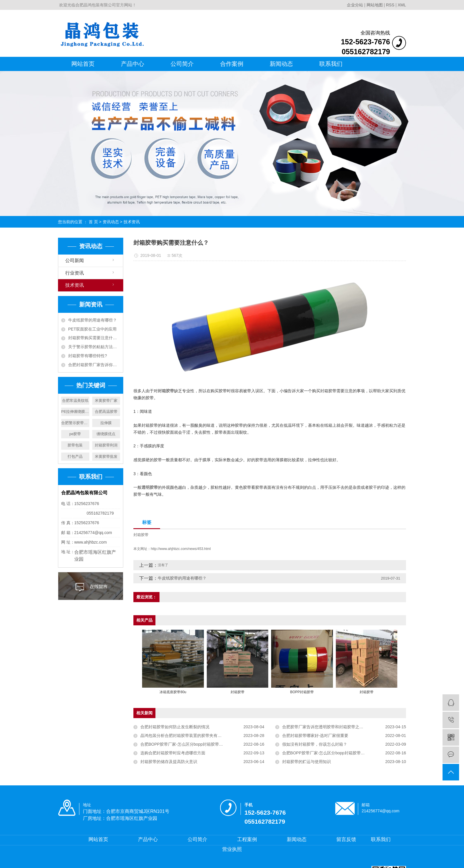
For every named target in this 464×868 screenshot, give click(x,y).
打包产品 (75, 456)
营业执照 (232, 849)
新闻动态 (281, 64)
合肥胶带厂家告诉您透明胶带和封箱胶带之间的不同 (329, 727)
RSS (390, 5)
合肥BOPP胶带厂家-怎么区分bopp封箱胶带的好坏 (186, 744)
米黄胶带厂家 (106, 401)
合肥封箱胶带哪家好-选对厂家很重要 (315, 736)
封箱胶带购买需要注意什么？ (94, 338)
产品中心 (133, 64)
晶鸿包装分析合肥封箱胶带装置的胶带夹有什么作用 (187, 736)
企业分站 (355, 5)
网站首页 (83, 64)
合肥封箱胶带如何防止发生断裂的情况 (175, 727)
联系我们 (331, 64)
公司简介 (182, 64)
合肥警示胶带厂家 (75, 423)
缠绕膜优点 (106, 434)
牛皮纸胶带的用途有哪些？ (93, 320)
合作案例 (232, 64)
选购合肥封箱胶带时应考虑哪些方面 (173, 753)
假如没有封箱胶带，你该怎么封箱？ (315, 744)
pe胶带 (75, 434)
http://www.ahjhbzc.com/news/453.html (181, 549)
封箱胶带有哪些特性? (88, 356)
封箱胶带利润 (106, 445)
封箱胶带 (141, 535)
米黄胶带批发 (106, 456)
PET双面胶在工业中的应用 (92, 329)
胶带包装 (75, 445)
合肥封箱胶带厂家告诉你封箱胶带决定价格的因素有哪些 (94, 365)
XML (402, 5)
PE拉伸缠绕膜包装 (75, 412)
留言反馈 (346, 839)
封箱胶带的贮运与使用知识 (307, 762)
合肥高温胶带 (106, 412)
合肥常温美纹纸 (75, 401)
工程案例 (247, 839)
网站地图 (375, 5)
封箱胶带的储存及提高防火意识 (169, 762)
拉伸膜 (106, 423)
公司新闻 (75, 260)
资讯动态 (111, 222)
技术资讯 (132, 222)
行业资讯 (75, 273)
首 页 (93, 222)
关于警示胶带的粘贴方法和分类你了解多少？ (94, 347)
